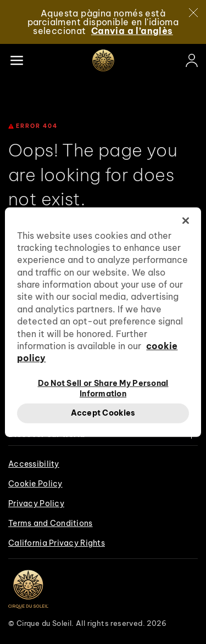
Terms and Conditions (51, 523)
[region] (103, 322)
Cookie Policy (35, 484)
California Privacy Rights (57, 543)
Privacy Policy (36, 503)
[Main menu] (16, 60)
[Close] (193, 13)
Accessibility (34, 464)
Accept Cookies (103, 413)
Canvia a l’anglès (132, 31)
